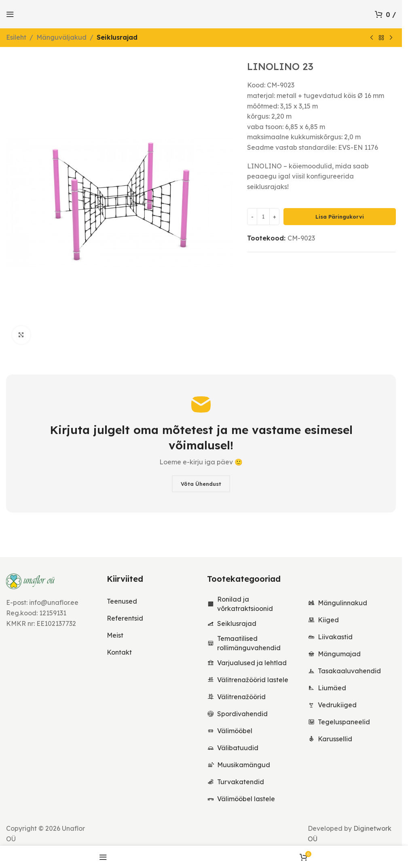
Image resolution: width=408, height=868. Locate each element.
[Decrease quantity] (252, 217)
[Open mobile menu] (10, 14)
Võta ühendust (201, 484)
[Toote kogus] (263, 217)
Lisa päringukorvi (340, 217)
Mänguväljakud (61, 37)
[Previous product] (372, 38)
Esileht (16, 37)
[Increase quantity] (274, 217)
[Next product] (391, 38)
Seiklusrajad (117, 37)
